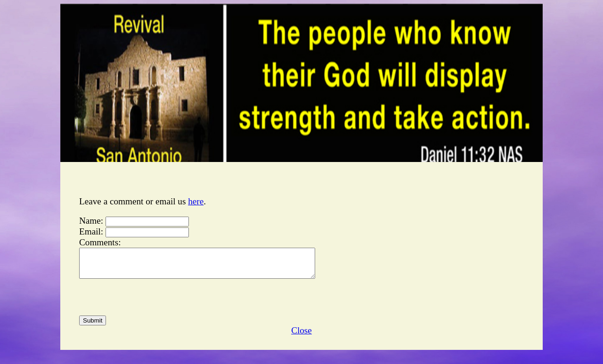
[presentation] (151, 303)
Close (301, 336)
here (196, 201)
